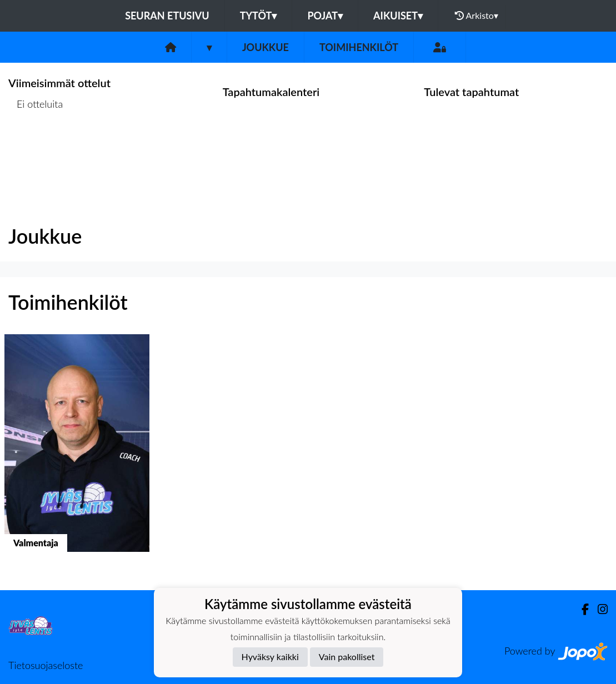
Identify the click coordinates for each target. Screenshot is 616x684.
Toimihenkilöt (359, 47)
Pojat (325, 16)
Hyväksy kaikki (270, 657)
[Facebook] (581, 609)
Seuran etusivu (167, 16)
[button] (77, 453)
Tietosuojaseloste (46, 665)
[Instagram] (598, 609)
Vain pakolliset (347, 657)
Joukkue (266, 47)
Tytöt (259, 16)
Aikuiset (398, 16)
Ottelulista (36, 147)
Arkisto (477, 16)
